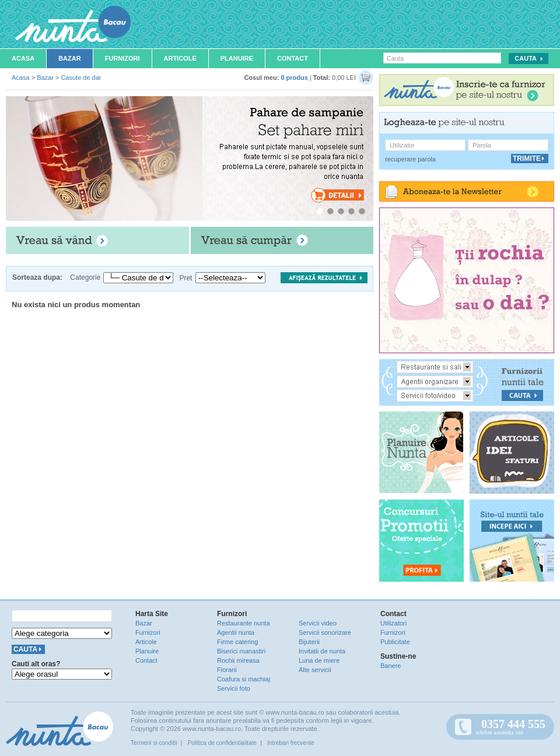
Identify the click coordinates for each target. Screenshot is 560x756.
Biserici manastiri (241, 651)
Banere (391, 666)
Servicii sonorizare (325, 632)
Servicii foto (234, 688)
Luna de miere (319, 660)
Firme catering (237, 642)
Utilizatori (393, 623)
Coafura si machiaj (244, 679)
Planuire (237, 58)
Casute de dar (81, 78)
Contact (293, 58)
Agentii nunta (236, 632)
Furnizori (123, 58)
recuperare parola (410, 159)
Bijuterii (309, 642)
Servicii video (318, 623)
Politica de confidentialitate (222, 743)
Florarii (227, 670)
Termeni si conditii (154, 743)
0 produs (294, 78)
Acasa (23, 58)
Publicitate (395, 642)
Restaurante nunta (244, 623)
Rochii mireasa (238, 660)
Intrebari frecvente (291, 743)
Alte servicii (315, 670)
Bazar (70, 58)
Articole (180, 58)
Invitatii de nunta (322, 651)
